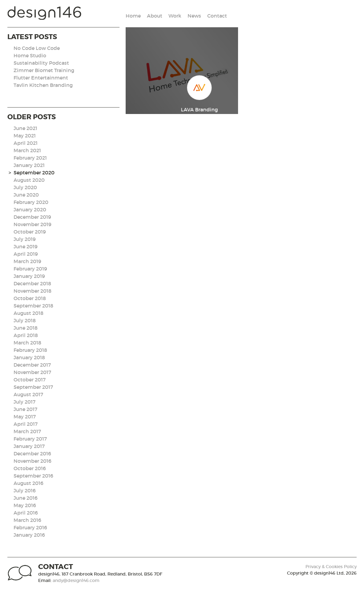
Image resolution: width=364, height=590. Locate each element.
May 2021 (25, 136)
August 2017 (28, 394)
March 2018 (27, 343)
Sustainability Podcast (41, 63)
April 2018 (26, 335)
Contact (217, 16)
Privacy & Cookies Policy (331, 567)
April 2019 (26, 254)
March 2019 (27, 261)
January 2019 (29, 276)
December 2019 (32, 217)
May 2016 (25, 505)
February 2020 (31, 202)
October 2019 (30, 232)
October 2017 (30, 380)
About (155, 16)
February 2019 (30, 269)
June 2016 (26, 498)
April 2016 (26, 513)
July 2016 (25, 490)
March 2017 (27, 431)
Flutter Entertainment (41, 78)
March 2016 (27, 520)
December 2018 (32, 283)
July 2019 (25, 239)
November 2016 (32, 461)
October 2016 (30, 468)
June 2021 (25, 128)
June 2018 (26, 328)
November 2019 (32, 224)
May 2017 (25, 417)
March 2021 (27, 150)
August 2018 (28, 313)
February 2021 (30, 158)
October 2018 (30, 298)
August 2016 (28, 483)
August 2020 (29, 180)
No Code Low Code (37, 48)
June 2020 (26, 195)
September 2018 (33, 306)
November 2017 (32, 372)
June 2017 (25, 409)
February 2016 (30, 527)
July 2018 (25, 320)
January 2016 (29, 535)
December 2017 (32, 365)
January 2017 (29, 446)
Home (133, 16)
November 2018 (32, 291)
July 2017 (24, 402)
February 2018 (30, 350)
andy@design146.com (76, 580)
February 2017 (30, 439)
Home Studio (30, 55)
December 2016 (32, 454)
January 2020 (30, 210)
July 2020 (25, 187)
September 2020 (34, 173)
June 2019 (26, 246)
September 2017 (33, 387)
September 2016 (33, 476)
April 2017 (26, 424)
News (194, 16)
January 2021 (29, 165)
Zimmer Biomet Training (44, 70)
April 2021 (26, 143)
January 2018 (29, 357)
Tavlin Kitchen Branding (43, 85)
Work (175, 16)
